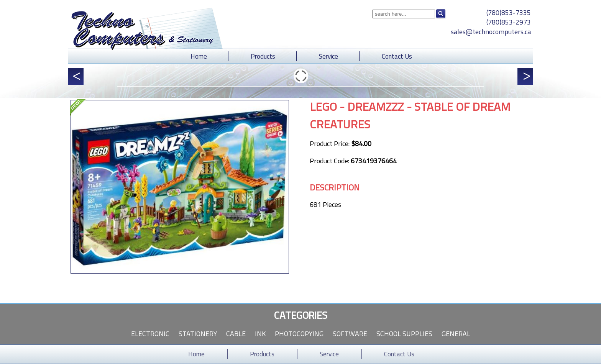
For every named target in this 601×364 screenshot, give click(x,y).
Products (263, 56)
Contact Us (397, 56)
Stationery (198, 334)
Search (441, 14)
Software (350, 334)
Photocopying (299, 334)
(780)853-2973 (509, 22)
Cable (236, 334)
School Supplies (404, 334)
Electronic (150, 334)
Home (199, 56)
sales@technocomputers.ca (491, 32)
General (456, 334)
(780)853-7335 (509, 12)
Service (328, 56)
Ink (260, 334)
